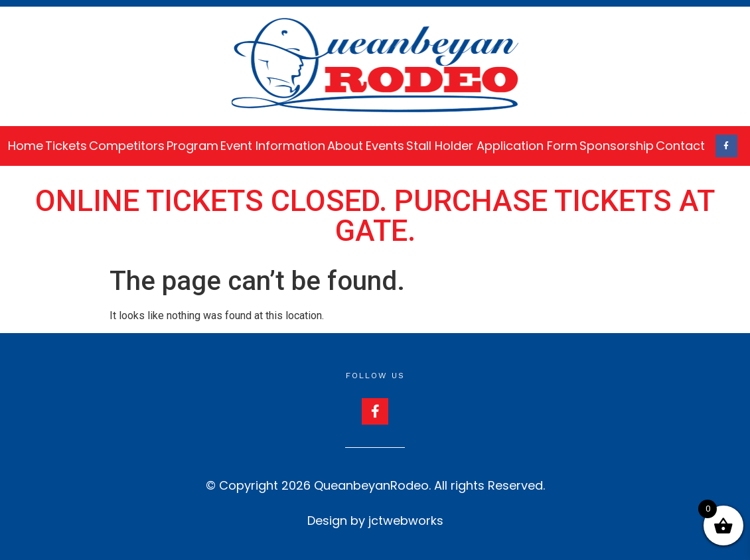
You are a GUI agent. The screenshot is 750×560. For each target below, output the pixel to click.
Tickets (66, 146)
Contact (680, 146)
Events (385, 146)
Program (192, 146)
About (345, 146)
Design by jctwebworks (375, 521)
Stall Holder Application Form (492, 146)
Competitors (127, 146)
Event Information (273, 146)
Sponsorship (617, 146)
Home (26, 146)
